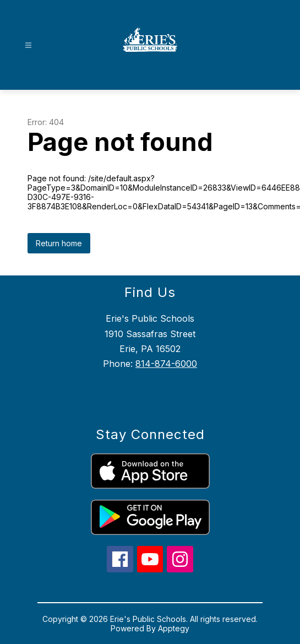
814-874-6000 (166, 364)
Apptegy (174, 628)
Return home (59, 243)
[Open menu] (28, 45)
